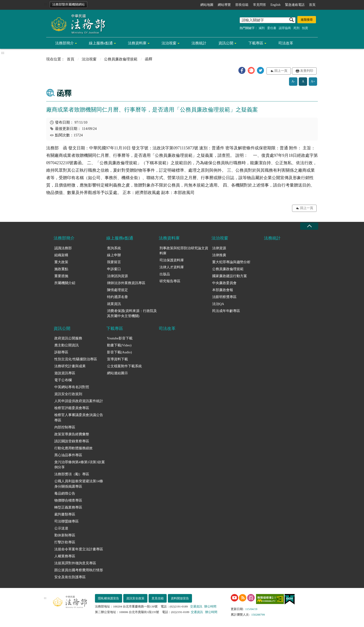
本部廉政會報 (223, 290)
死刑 (296, 28)
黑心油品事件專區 (68, 455)
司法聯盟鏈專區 (67, 521)
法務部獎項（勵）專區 (72, 474)
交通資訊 (196, 606)
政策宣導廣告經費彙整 (72, 434)
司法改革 (286, 43)
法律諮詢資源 (117, 276)
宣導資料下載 (117, 359)
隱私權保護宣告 (109, 598)
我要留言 (114, 262)
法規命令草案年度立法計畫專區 (79, 549)
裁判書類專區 (65, 514)
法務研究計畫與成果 (70, 366)
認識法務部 (63, 248)
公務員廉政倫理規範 (121, 59)
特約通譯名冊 (117, 297)
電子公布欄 (63, 380)
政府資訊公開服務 (68, 338)
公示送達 (61, 528)
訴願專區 (61, 352)
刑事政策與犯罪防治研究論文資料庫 (184, 251)
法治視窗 (169, 43)
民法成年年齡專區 (226, 311)
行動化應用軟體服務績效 (73, 448)
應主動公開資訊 (67, 345)
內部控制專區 (65, 427)
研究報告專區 (170, 281)
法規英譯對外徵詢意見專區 (75, 563)
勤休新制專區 (65, 535)
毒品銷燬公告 (65, 493)
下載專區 (256, 43)
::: (45, 4)
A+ (313, 81)
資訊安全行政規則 (68, 394)
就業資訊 (114, 304)
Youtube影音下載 (120, 338)
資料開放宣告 (180, 598)
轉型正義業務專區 (68, 507)
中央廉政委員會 (224, 283)
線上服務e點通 (101, 43)
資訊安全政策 (135, 598)
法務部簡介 (65, 43)
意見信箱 (158, 598)
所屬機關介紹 (65, 283)
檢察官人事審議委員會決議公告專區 (79, 418)
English (275, 5)
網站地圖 (207, 5)
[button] (242, 70)
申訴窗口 (114, 269)
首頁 (312, 5)
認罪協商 (285, 28)
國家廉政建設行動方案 (230, 276)
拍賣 (305, 28)
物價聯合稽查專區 (68, 500)
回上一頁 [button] (281, 71)
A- (293, 81)
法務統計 (199, 43)
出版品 (165, 274)
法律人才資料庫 (172, 267)
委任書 (272, 28)
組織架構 (61, 255)
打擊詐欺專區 (65, 542)
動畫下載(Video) (119, 345)
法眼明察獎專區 (224, 297)
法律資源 (219, 248)
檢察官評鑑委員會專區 (72, 408)
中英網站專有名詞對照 (72, 387)
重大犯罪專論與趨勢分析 (231, 262)
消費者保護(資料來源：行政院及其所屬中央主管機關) (132, 313)
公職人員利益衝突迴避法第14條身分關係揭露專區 (79, 484)
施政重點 (61, 269)
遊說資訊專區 (65, 373)
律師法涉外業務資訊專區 (126, 283)
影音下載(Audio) (120, 352)
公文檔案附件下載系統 (124, 366)
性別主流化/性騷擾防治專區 (76, 359)
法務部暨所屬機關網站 (68, 5)
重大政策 (61, 262)
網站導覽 (224, 5)
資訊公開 (226, 43)
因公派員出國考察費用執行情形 (79, 570)
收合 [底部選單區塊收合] (309, 226)
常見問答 (260, 5)
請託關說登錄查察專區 (72, 441)
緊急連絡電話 (295, 5)
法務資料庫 (137, 43)
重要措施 (61, 276)
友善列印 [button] (307, 71)
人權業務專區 (65, 556)
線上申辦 (114, 255)
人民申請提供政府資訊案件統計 (79, 401)
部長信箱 (242, 5)
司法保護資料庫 (172, 260)
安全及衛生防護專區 (70, 577)
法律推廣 (219, 255)
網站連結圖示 (117, 373)
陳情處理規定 (117, 290)
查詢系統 (114, 248)
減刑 (262, 28)
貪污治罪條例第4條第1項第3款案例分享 (80, 465)
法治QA (218, 304)
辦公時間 (210, 606)
